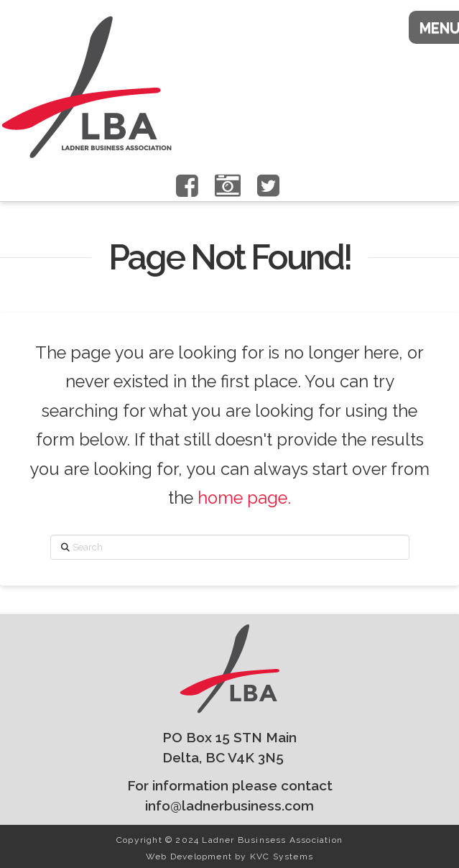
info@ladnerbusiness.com (229, 805)
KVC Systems (282, 857)
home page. (244, 498)
